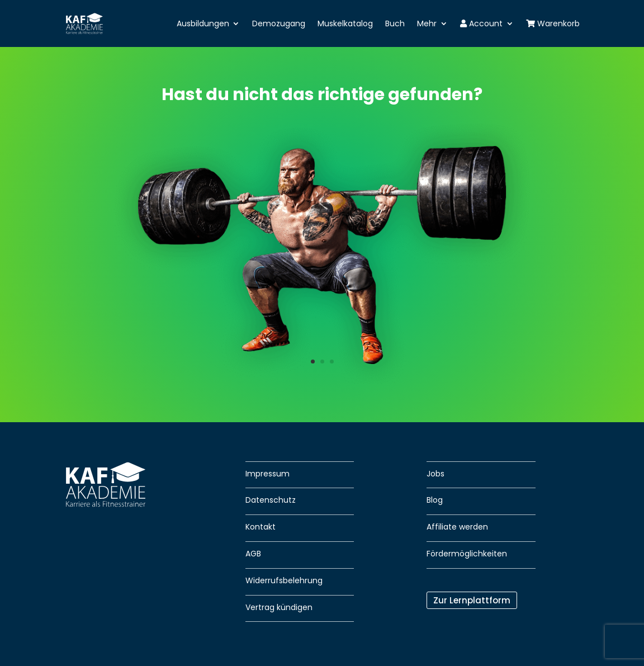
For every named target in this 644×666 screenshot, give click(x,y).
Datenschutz (271, 500)
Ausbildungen (203, 23)
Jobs (435, 474)
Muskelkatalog (345, 23)
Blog (435, 500)
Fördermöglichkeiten (467, 554)
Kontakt (261, 527)
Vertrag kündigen (279, 607)
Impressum (267, 474)
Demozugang (279, 23)
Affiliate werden (457, 527)
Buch (395, 23)
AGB (253, 554)
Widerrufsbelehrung (284, 580)
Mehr (427, 23)
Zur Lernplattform (472, 600)
